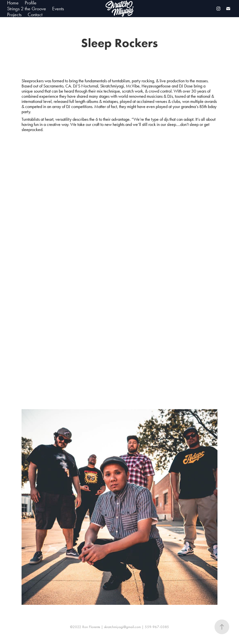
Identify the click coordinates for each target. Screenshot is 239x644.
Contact (35, 14)
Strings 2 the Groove (27, 9)
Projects (14, 14)
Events (58, 9)
